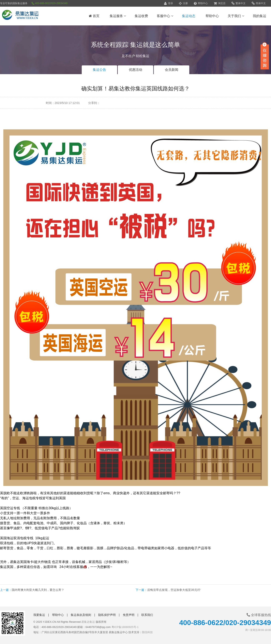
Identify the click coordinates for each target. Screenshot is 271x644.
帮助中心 (201, 3)
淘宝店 (220, 3)
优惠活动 (135, 70)
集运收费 (141, 16)
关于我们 (236, 16)
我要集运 (39, 615)
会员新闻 (172, 70)
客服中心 (165, 16)
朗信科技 (147, 632)
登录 (168, 3)
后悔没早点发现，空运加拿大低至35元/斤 (174, 590)
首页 (94, 16)
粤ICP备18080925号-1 (125, 627)
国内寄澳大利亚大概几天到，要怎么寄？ (38, 590)
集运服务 (118, 16)
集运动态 (189, 16)
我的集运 (260, 16)
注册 (183, 3)
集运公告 (99, 70)
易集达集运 (88, 622)
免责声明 (129, 615)
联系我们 (147, 615)
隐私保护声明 (107, 615)
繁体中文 (238, 3)
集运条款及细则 (81, 615)
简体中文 (259, 3)
